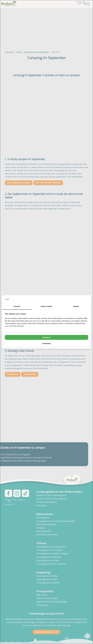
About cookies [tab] (46, 306)
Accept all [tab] (46, 337)
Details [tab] (76, 306)
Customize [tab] (47, 343)
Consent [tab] (17, 306)
